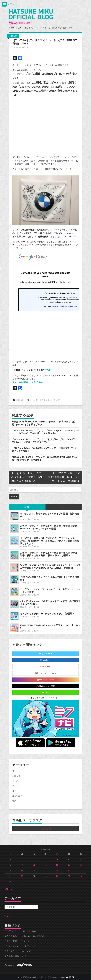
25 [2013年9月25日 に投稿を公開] (45, 876)
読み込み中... (45, 304)
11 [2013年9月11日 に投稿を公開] (45, 865)
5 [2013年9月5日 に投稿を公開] (57, 859)
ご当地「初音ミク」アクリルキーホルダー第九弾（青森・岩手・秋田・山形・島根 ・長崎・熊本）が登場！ (50, 554)
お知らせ (13, 36)
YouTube (45, 667)
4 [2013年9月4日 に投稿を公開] (45, 859)
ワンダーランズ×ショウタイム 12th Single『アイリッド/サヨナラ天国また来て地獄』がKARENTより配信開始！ (50, 566)
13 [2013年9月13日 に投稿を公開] (69, 865)
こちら (48, 370)
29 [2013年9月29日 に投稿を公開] (10, 882)
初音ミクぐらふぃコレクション (18, 951)
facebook (45, 660)
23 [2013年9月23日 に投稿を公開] (22, 876)
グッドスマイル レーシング (48, 400)
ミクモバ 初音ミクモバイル (17, 941)
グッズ (15, 781)
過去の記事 (17, 796)
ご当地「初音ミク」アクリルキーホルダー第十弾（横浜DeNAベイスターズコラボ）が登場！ (48, 527)
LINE (46, 692)
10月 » (9, 889)
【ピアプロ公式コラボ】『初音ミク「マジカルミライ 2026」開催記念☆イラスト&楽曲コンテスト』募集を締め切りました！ (50, 541)
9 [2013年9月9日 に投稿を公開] (22, 865)
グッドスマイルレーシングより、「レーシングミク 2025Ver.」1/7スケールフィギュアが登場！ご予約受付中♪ (45, 432)
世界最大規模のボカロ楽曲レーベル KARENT (24, 936)
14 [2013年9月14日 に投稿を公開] (81, 865)
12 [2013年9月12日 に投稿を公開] (57, 865)
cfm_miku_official (46, 680)
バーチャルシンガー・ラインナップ (20, 946)
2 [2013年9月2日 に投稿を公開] (22, 859)
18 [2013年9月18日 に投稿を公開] (45, 871)
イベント (16, 771)
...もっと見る (45, 829)
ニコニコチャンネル (46, 673)
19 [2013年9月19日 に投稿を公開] (57, 871)
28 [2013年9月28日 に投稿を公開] (81, 876)
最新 (27, 507)
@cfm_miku (45, 654)
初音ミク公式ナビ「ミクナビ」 (45, 698)
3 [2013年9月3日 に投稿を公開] (34, 859)
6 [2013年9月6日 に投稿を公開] (69, 859)
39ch (32, 400)
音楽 (14, 801)
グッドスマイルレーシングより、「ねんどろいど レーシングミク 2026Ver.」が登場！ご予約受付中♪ (45, 441)
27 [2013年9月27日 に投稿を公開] (69, 876)
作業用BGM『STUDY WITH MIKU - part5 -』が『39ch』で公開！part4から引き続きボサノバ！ (43, 423)
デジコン (16, 786)
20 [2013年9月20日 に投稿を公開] (69, 871)
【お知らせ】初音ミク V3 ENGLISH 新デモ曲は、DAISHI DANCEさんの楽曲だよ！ (27, 477)
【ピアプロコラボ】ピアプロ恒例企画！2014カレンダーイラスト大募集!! (64, 477)
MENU (8, 4)
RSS (7, 916)
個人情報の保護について (15, 956)
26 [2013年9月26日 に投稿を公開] (57, 876)
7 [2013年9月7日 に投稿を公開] (81, 859)
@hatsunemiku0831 (45, 686)
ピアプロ (16, 791)
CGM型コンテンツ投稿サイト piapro (20, 931)
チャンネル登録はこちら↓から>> (28, 382)
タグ (64, 507)
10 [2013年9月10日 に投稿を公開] (34, 865)
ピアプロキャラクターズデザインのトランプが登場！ (47, 614)
